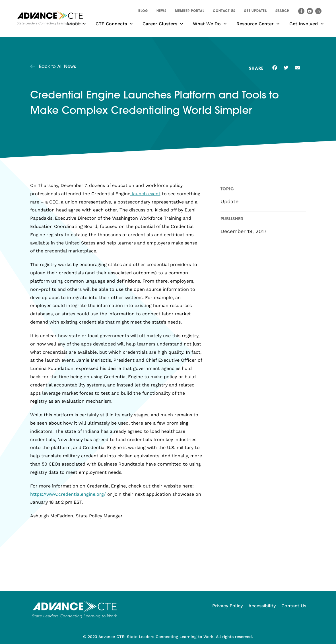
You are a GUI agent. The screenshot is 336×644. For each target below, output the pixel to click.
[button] (283, 12)
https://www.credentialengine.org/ (68, 494)
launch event (145, 194)
